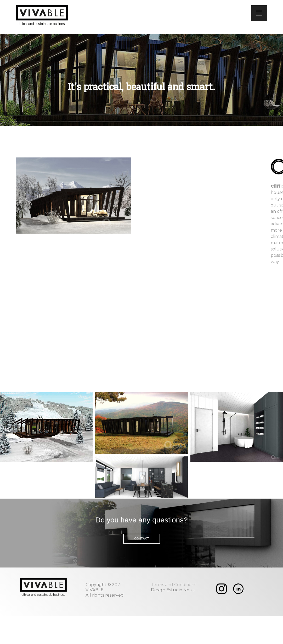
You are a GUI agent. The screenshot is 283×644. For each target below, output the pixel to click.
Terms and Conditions (174, 585)
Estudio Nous (180, 590)
